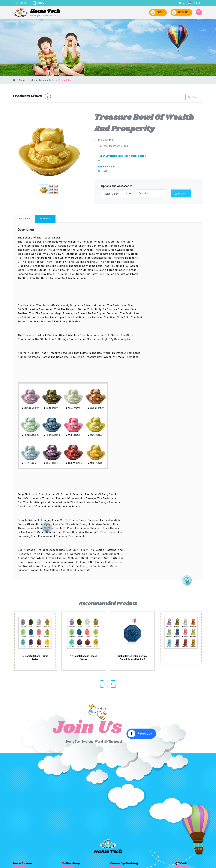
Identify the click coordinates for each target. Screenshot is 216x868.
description (24, 219)
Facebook (140, 734)
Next (112, 684)
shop (22, 80)
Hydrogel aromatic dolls (42, 80)
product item (65, 80)
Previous (104, 684)
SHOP (157, 12)
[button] (82, 115)
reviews (45, 219)
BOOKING (180, 12)
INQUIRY (181, 194)
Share (193, 97)
